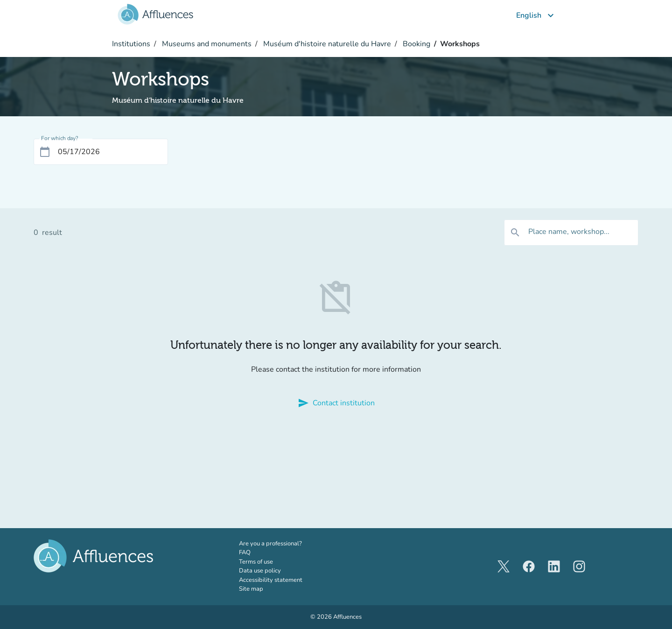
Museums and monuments (206, 44)
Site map (251, 589)
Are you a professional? (283, 544)
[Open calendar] (45, 152)
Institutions (131, 44)
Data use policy (260, 571)
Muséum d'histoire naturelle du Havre (326, 44)
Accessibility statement (271, 580)
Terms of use (256, 562)
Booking (416, 44)
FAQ (245, 552)
